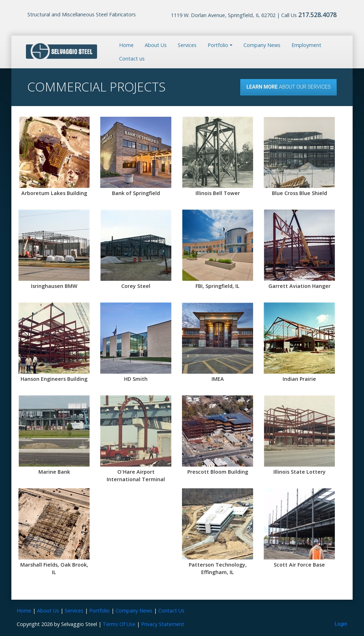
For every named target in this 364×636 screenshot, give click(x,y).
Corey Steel (136, 286)
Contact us (132, 59)
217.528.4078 (317, 15)
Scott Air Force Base (299, 565)
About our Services (288, 87)
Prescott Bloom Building (218, 472)
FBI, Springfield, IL (218, 286)
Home (126, 45)
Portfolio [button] (218, 45)
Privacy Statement (163, 624)
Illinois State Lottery (299, 472)
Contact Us (171, 611)
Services (187, 45)
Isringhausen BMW (54, 286)
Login (341, 624)
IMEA (218, 379)
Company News (262, 45)
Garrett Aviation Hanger (299, 286)
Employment (306, 45)
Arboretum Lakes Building (54, 193)
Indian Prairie (299, 379)
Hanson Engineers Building (54, 379)
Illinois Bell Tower (218, 193)
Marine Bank (54, 472)
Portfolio (100, 611)
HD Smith (136, 379)
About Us (156, 45)
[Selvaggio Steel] (61, 51)
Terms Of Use (119, 624)
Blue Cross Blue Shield (299, 193)
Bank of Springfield (136, 193)
